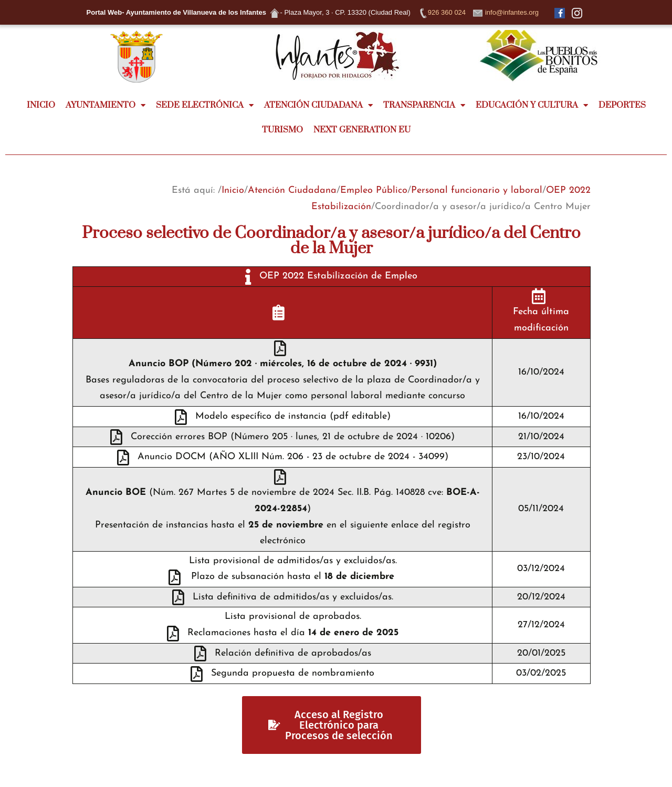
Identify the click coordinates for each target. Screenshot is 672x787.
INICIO (41, 105)
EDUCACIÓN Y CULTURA (532, 105)
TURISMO (282, 130)
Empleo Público (374, 190)
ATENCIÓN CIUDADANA (318, 105)
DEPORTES (622, 105)
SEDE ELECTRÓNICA (205, 105)
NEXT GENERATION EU (362, 130)
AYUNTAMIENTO (106, 105)
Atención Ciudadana (292, 190)
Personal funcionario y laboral (477, 190)
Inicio (233, 190)
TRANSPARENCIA (424, 105)
